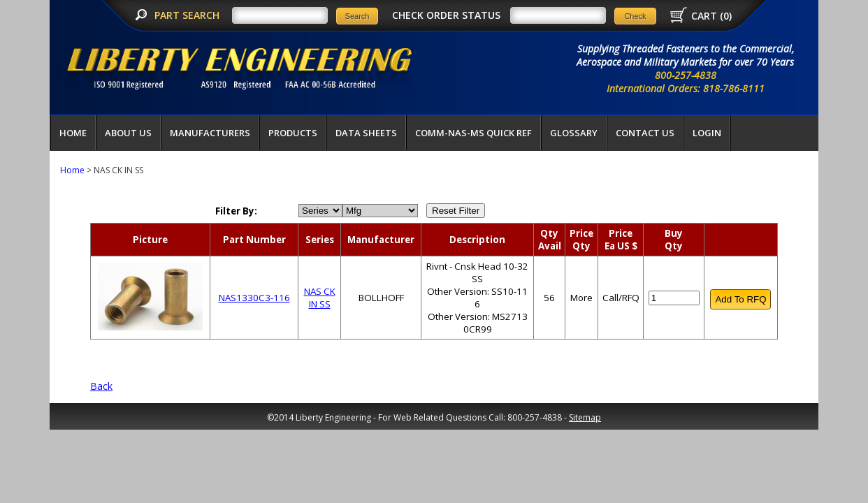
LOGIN (707, 133)
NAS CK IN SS (320, 298)
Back (101, 386)
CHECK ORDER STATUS (446, 15)
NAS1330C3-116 (254, 298)
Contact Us (645, 133)
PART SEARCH (188, 15)
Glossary (574, 133)
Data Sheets (366, 133)
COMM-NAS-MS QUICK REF (473, 133)
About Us (128, 133)
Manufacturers (210, 133)
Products (293, 133)
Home (73, 133)
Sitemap (585, 417)
